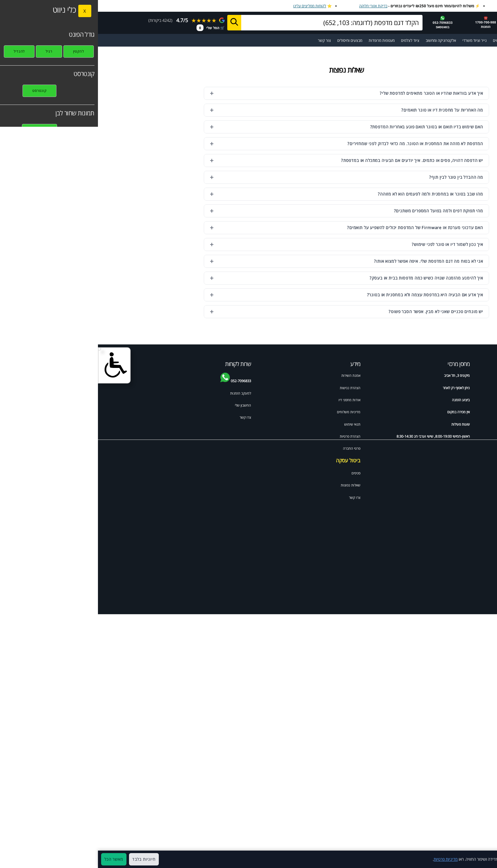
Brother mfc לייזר (431, 436)
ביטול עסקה (250, 460)
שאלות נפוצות (253, 485)
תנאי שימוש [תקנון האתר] (254, 424)
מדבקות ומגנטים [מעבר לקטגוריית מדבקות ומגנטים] (407, 40)
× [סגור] (489, 859)
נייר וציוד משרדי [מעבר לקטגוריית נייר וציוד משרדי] (377, 40)
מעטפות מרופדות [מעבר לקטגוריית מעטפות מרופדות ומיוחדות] (284, 40)
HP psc (438, 485)
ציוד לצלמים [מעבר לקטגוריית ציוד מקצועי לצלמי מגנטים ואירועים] (312, 40)
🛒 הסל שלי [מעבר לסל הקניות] (113, 28)
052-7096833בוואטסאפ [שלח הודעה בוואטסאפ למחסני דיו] (345, 23)
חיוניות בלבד (46, 859)
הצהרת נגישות (252, 388)
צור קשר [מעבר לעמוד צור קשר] (226, 40)
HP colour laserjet (429, 448)
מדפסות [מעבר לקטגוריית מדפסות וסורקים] (432, 40)
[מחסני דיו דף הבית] (454, 22)
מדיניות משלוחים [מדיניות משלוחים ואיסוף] (251, 412)
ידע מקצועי (473, 375)
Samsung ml (471, 473)
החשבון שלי (145, 405)
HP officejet (434, 412)
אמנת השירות (253, 375)
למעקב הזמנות (143, 393)
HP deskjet (472, 412)
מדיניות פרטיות (348, 859)
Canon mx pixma (467, 448)
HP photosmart (469, 436)
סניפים (258, 473)
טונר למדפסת (472, 400)
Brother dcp (471, 388)
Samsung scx (433, 473)
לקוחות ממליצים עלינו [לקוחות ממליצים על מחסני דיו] (212, 6)
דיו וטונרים (436, 375)
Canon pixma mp (430, 461)
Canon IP (474, 497)
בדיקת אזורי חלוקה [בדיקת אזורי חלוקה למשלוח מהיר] (275, 6)
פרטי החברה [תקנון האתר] (254, 448)
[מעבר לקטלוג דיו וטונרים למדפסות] (452, 40)
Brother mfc (434, 424)
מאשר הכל (16, 859)
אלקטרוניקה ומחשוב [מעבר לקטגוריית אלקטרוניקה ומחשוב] (343, 40)
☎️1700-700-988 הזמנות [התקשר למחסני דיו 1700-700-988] (388, 22)
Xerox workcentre (429, 497)
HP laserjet (472, 424)
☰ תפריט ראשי (478, 40)
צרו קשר (257, 497)
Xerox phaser (471, 485)
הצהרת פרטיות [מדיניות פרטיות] (252, 436)
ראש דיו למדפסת (432, 400)
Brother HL (472, 461)
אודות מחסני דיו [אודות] (252, 400)
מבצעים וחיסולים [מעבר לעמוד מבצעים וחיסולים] (252, 40)
